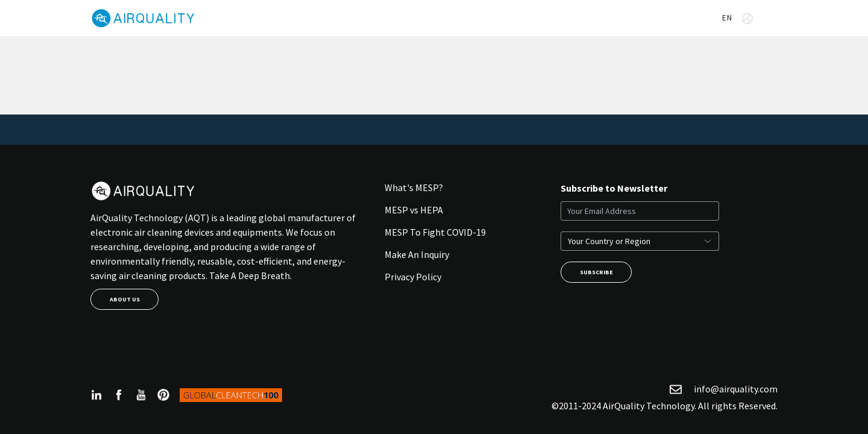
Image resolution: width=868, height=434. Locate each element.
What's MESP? (414, 187)
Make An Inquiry (417, 254)
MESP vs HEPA (414, 210)
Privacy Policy (413, 277)
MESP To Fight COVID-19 (435, 232)
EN (738, 19)
